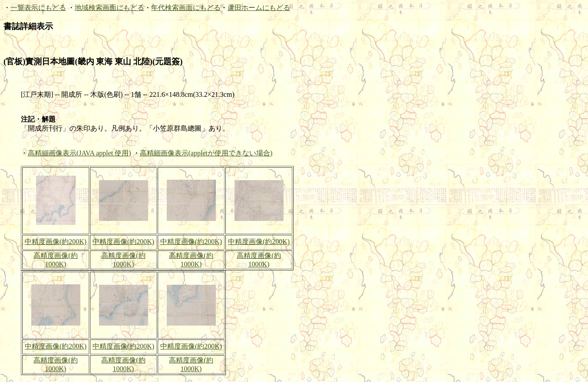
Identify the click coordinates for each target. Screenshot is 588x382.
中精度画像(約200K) (56, 242)
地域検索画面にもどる (109, 8)
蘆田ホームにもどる (259, 8)
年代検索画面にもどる (186, 8)
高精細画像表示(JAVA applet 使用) (79, 153)
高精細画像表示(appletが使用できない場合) (206, 153)
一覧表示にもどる (38, 8)
